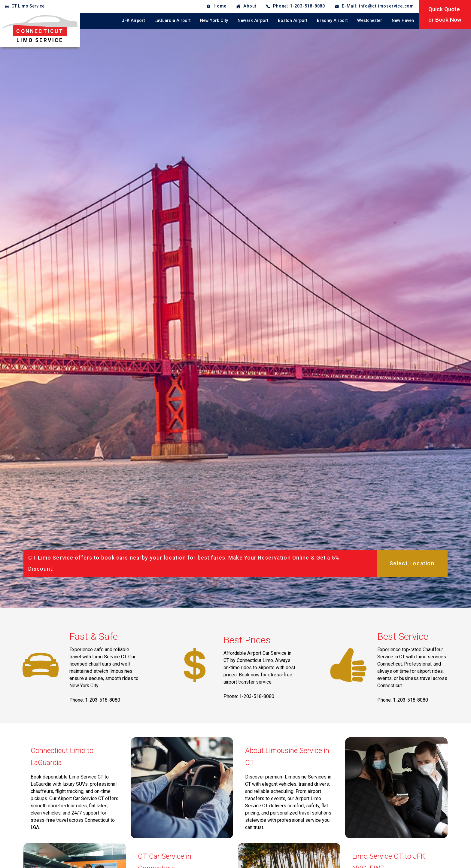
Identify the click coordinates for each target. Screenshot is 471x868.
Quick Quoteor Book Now (445, 14)
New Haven (403, 21)
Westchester (370, 21)
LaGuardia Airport (172, 21)
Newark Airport (253, 21)
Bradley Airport (332, 21)
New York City (214, 21)
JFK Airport (133, 21)
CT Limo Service (28, 6)
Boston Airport (293, 21)
